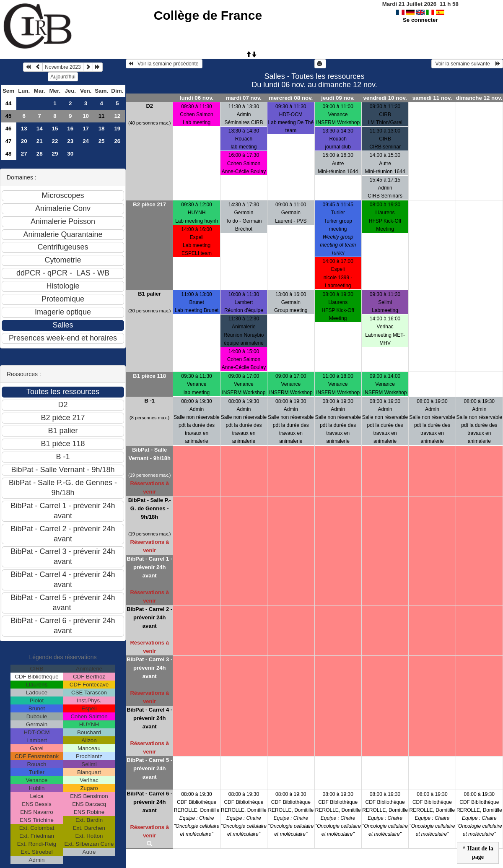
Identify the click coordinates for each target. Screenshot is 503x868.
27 (24, 154)
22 (55, 141)
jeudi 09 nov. (338, 98)
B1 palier (149, 294)
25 (102, 141)
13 (24, 129)
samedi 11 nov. (432, 98)
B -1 (149, 401)
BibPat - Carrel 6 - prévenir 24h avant (149, 802)
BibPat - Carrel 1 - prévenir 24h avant (149, 567)
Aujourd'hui (63, 77)
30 (70, 154)
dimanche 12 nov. (479, 98)
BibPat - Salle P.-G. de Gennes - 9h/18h (150, 508)
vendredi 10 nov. (385, 98)
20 (24, 141)
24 (86, 141)
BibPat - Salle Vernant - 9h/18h (149, 454)
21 (40, 141)
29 (55, 154)
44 (9, 103)
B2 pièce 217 (149, 204)
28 (40, 154)
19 (117, 129)
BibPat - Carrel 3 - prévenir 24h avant (149, 668)
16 (70, 129)
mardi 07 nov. (244, 98)
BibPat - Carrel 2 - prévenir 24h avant (149, 617)
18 (102, 129)
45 (9, 116)
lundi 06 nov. (197, 98)
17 (86, 129)
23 (70, 141)
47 (9, 141)
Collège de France (208, 15)
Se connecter (420, 20)
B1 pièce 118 (149, 376)
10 (86, 116)
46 (9, 129)
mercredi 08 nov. (291, 98)
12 (117, 116)
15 (55, 129)
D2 (149, 106)
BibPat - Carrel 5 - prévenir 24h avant (149, 768)
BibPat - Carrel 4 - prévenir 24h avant (149, 718)
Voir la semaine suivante (467, 64)
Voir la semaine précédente (164, 64)
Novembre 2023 (63, 67)
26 (117, 141)
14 (40, 129)
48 (9, 154)
